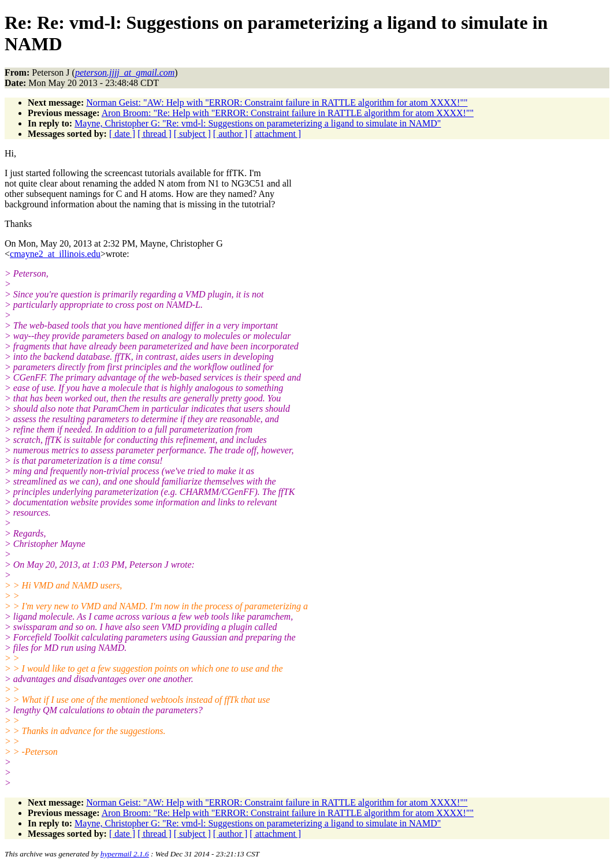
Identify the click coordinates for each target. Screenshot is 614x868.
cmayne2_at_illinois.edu (55, 254)
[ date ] (122, 134)
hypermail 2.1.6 (125, 854)
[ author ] (230, 134)
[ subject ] (192, 134)
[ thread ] (155, 134)
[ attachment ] (275, 134)
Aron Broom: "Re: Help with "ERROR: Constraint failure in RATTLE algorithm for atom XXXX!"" (288, 113)
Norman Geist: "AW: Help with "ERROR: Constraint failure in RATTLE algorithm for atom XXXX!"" (277, 103)
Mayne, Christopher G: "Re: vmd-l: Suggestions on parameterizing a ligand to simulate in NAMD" (258, 123)
